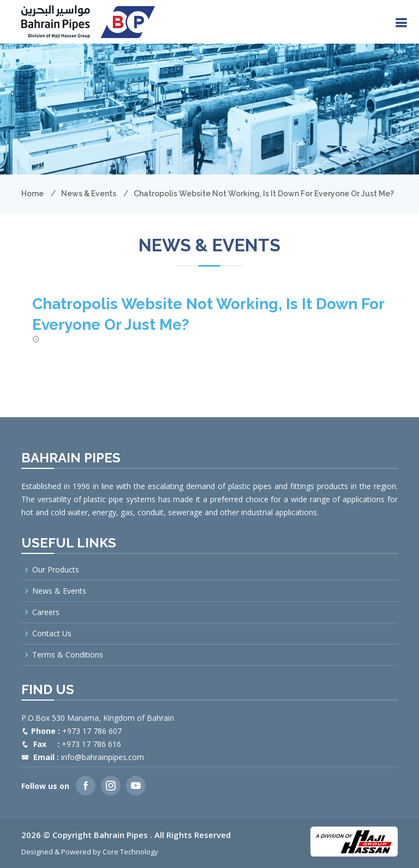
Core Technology (130, 852)
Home (32, 194)
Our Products (56, 570)
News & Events (89, 194)
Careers (46, 612)
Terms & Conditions (68, 655)
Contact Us (52, 634)
